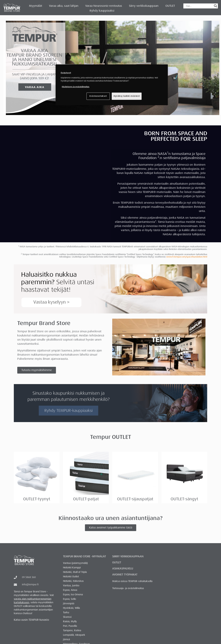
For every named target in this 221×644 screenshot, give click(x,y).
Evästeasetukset (98, 96)
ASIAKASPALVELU (123, 569)
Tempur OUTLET (111, 437)
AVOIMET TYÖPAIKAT (125, 575)
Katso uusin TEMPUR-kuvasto (31, 620)
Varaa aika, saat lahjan (64, 6)
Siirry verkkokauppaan (144, 6)
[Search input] (199, 6)
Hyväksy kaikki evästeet (127, 96)
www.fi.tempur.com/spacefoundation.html (187, 257)
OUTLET (170, 6)
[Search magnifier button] (215, 6)
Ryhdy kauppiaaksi (102, 11)
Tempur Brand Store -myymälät (85, 556)
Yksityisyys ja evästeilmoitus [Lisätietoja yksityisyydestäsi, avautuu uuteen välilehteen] (76, 87)
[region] (112, 85)
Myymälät (36, 6)
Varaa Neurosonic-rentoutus (104, 6)
